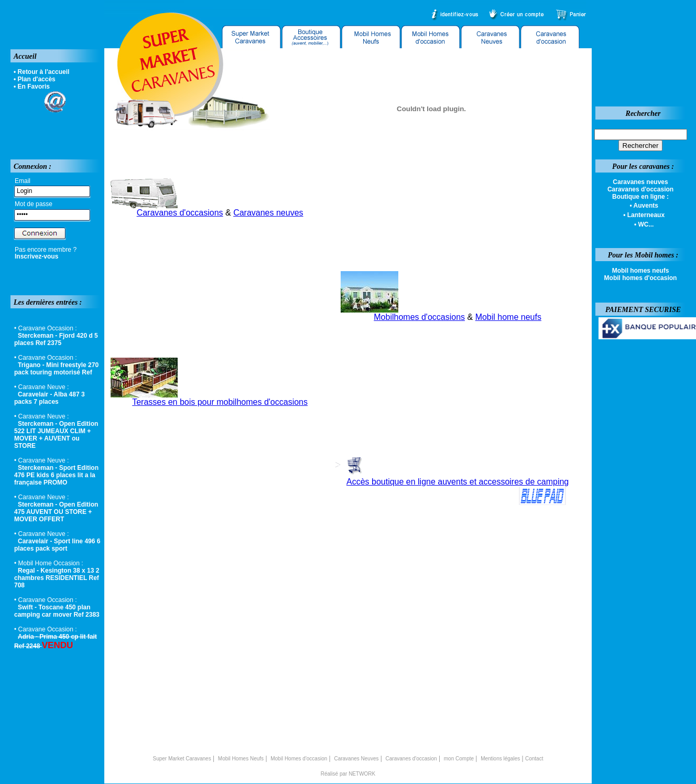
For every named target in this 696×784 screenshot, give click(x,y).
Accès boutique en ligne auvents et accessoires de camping (458, 482)
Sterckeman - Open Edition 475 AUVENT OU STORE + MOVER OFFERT (56, 512)
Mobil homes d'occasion (641, 278)
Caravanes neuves (268, 213)
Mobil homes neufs (641, 271)
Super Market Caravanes (182, 759)
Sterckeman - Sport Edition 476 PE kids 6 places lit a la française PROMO (56, 475)
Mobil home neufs (508, 317)
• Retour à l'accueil (41, 72)
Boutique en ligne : (640, 197)
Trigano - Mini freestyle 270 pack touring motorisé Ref (56, 369)
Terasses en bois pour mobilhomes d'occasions (220, 402)
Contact (534, 759)
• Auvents (644, 206)
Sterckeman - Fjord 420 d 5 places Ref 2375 (56, 339)
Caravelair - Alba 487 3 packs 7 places (50, 398)
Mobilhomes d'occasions (419, 317)
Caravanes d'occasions (180, 213)
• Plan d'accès (35, 79)
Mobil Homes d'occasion (299, 759)
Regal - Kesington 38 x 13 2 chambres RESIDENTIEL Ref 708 (57, 578)
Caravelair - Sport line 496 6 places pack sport (57, 545)
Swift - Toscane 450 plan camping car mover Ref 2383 (57, 611)
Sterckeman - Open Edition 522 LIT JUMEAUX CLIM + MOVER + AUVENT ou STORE (56, 435)
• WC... (644, 224)
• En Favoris (32, 87)
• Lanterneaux (644, 215)
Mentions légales (500, 759)
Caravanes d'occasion (411, 759)
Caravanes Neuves (356, 759)
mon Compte (459, 759)
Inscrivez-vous (36, 256)
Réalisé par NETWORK (348, 774)
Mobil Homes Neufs (241, 759)
